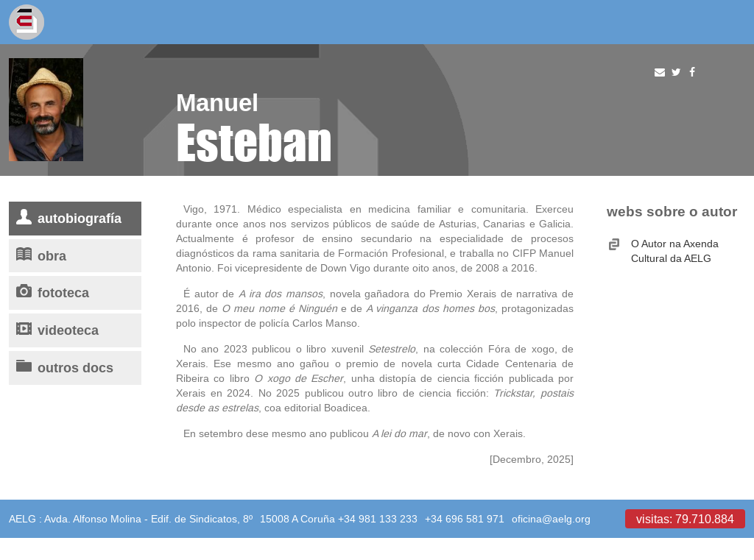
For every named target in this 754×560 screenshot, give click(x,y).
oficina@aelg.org (551, 519)
